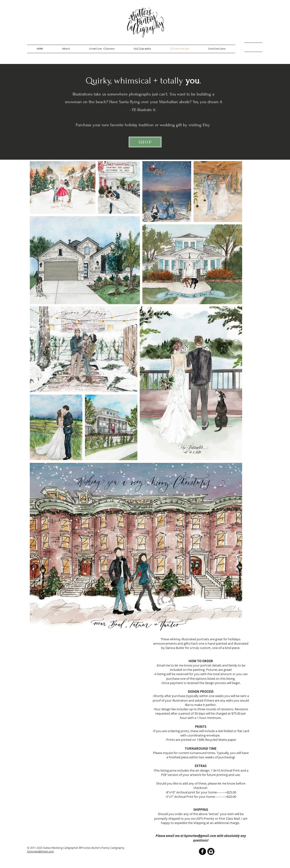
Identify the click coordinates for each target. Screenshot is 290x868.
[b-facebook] (202, 851)
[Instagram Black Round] (211, 851)
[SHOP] (145, 142)
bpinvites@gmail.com (200, 836)
